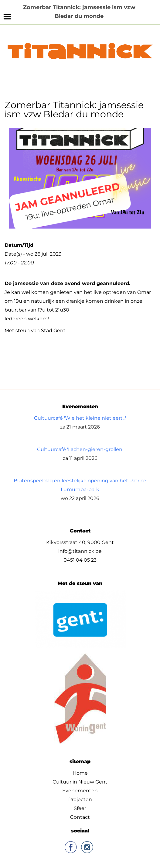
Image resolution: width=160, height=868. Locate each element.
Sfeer (80, 808)
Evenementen (80, 790)
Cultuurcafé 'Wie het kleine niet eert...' (80, 418)
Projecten (80, 799)
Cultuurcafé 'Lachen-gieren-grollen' (80, 449)
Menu (7, 17)
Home (80, 773)
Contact (80, 817)
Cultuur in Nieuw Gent (80, 782)
